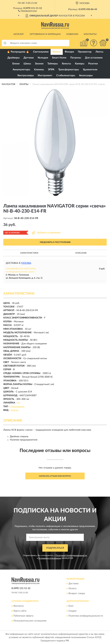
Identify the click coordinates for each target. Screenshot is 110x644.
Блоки (16, 64)
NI (19, 403)
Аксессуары (86, 75)
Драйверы (14, 58)
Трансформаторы (69, 70)
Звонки (39, 64)
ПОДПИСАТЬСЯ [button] (55, 548)
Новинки (72, 34)
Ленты (99, 52)
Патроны (76, 58)
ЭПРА (51, 70)
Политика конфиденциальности (86, 616)
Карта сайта (20, 611)
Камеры (80, 64)
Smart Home (59, 58)
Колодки (43, 58)
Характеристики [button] (29, 253)
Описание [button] (81, 253)
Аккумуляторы (21, 70)
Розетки (93, 64)
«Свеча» (15, 410)
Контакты (90, 34)
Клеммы (39, 70)
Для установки (94, 58)
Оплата (72, 589)
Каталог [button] (19, 34)
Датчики (29, 58)
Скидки (72, 611)
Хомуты (66, 64)
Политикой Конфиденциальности (71, 555)
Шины (27, 64)
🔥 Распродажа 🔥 (18, 52)
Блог (71, 606)
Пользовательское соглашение (30, 621)
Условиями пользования (50, 558)
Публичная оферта (23, 616)
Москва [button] (26, 263)
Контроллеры (26, 75)
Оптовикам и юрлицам (45, 34)
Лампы (57, 52)
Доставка (74, 584)
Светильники (41, 52)
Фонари (69, 52)
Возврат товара (77, 594)
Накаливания (17, 407)
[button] (27, 11)
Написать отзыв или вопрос (55, 476)
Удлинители (90, 70)
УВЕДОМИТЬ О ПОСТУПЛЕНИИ (55, 242)
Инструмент (45, 75)
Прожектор (85, 52)
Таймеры (53, 64)
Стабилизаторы (66, 75)
